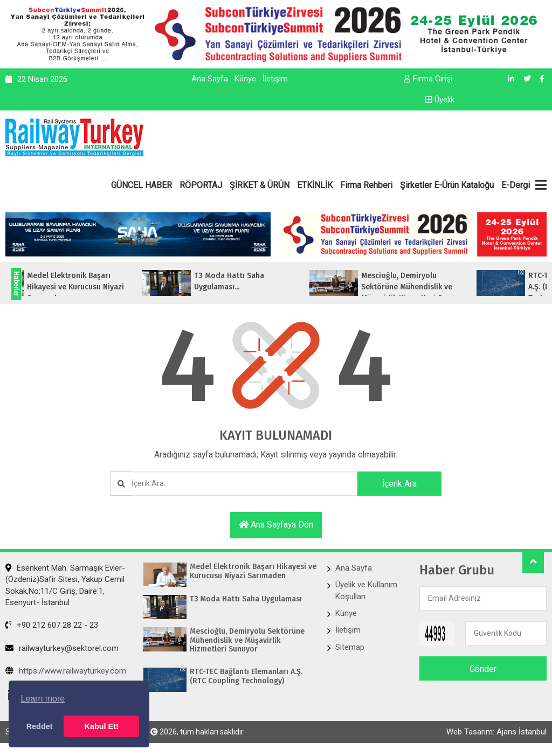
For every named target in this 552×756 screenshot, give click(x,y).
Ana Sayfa (210, 79)
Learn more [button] (43, 699)
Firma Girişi (428, 79)
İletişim (275, 79)
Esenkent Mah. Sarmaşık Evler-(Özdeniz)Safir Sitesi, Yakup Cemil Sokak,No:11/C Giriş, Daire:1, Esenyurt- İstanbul (65, 586)
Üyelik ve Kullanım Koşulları (366, 591)
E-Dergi (516, 185)
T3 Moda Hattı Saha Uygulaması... (246, 281)
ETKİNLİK (315, 185)
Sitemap (350, 648)
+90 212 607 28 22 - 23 (52, 626)
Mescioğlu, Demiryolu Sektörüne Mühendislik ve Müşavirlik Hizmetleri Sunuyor (247, 641)
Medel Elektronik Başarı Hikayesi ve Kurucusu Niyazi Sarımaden (252, 572)
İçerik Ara (397, 484)
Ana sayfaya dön (276, 525)
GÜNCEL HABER (142, 185)
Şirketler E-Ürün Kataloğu (447, 185)
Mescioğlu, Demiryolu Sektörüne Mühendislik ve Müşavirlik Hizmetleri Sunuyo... (432, 287)
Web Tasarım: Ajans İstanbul (496, 733)
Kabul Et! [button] (102, 726)
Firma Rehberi (366, 185)
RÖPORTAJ (201, 185)
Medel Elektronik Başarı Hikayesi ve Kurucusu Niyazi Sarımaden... (92, 287)
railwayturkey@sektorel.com (62, 649)
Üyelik (440, 100)
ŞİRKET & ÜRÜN (260, 185)
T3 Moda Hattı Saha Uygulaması (246, 600)
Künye (245, 79)
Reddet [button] (40, 726)
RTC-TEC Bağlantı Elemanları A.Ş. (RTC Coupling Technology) (246, 677)
